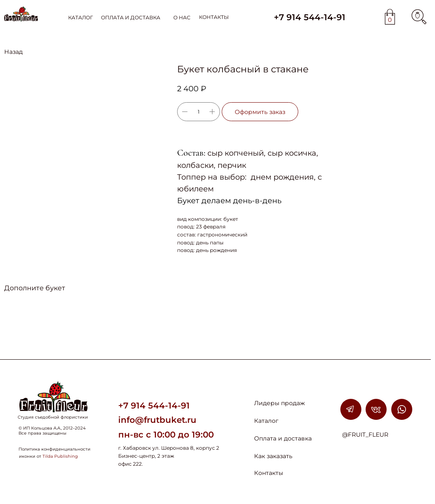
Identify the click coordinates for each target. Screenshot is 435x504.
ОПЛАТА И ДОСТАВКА (131, 17)
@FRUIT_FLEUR (365, 435)
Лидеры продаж (280, 403)
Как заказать (273, 456)
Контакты (269, 473)
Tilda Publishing (60, 456)
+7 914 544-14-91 (310, 17)
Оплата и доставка (283, 438)
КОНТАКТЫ (214, 17)
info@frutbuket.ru (157, 420)
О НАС (182, 17)
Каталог (266, 421)
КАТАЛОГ (81, 17)
